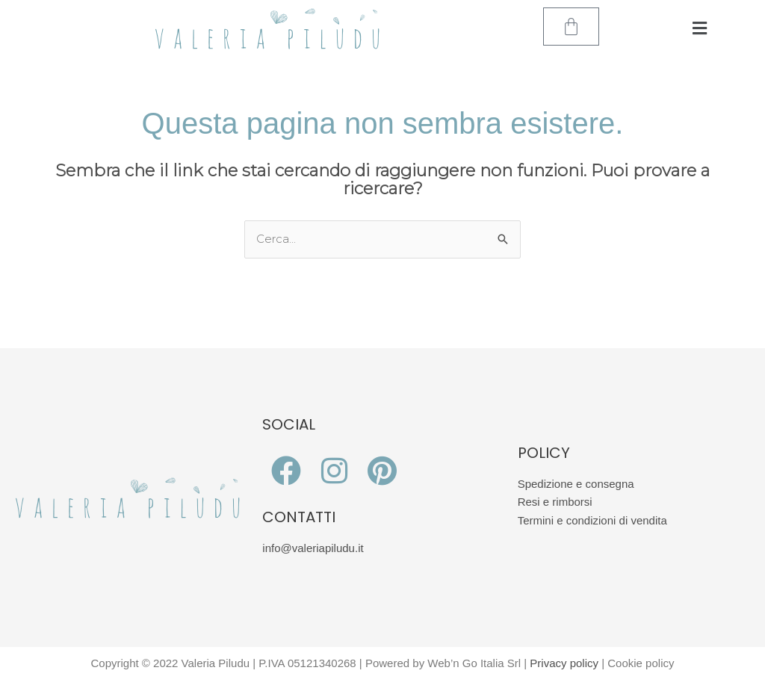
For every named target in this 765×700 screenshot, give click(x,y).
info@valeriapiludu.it (313, 548)
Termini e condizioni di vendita (592, 520)
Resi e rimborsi (555, 502)
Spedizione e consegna (576, 484)
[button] (700, 29)
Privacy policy (564, 663)
